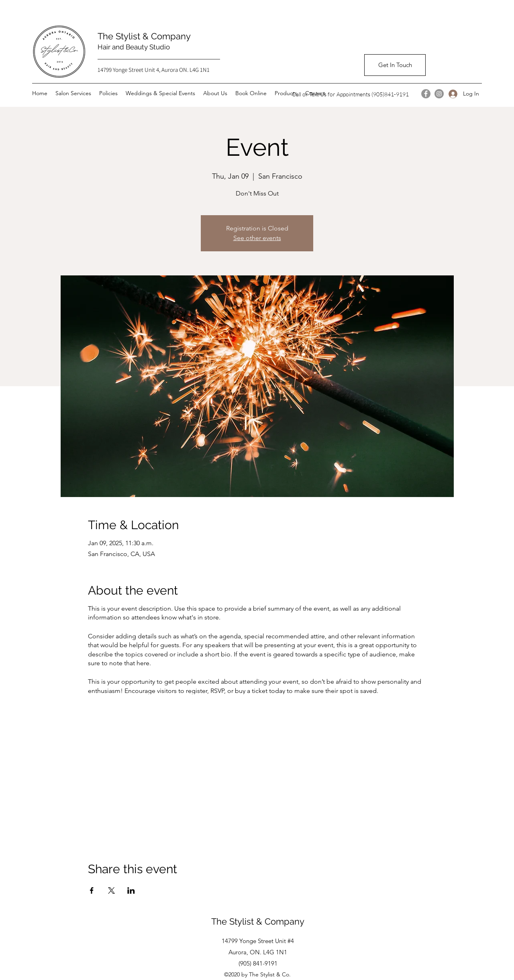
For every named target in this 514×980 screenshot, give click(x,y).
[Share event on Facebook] (92, 890)
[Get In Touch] (395, 65)
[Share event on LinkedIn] (131, 890)
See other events (257, 238)
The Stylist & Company (146, 36)
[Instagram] (439, 94)
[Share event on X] (111, 890)
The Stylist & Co (244, 921)
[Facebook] (426, 94)
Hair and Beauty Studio (134, 47)
